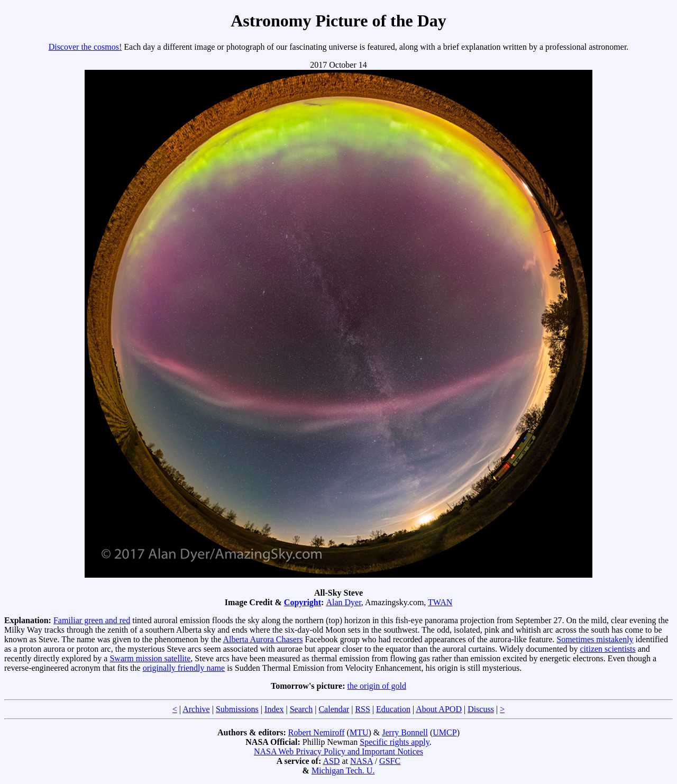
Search (301, 709)
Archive (196, 709)
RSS (362, 709)
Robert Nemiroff (317, 732)
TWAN (440, 602)
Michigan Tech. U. (343, 771)
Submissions (237, 709)
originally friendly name (184, 668)
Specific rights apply (394, 742)
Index (274, 709)
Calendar (334, 709)
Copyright (303, 602)
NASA (362, 761)
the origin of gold (377, 686)
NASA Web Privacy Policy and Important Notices (338, 751)
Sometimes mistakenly (595, 639)
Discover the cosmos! (85, 47)
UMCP (445, 732)
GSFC (390, 761)
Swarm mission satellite (150, 658)
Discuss (481, 709)
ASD (331, 761)
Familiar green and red (92, 620)
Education (393, 709)
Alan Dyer (343, 602)
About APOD (439, 709)
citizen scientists (607, 649)
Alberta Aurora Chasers (263, 639)
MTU (359, 732)
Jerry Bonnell (405, 732)
